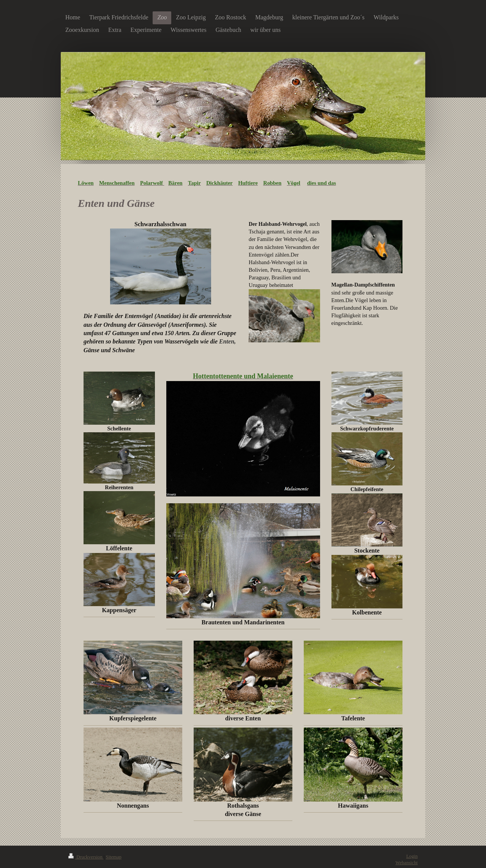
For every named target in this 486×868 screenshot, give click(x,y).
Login (412, 856)
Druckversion (86, 857)
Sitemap (114, 857)
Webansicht (407, 863)
